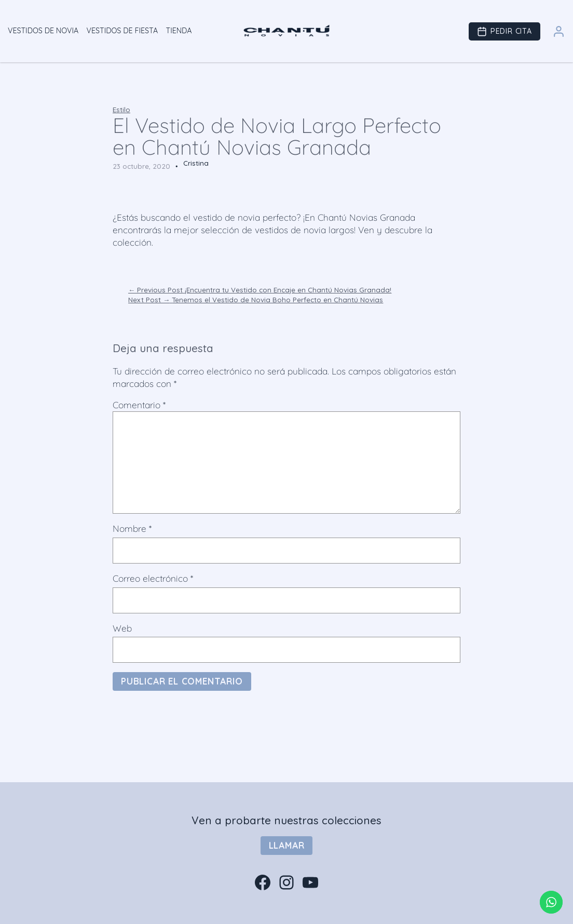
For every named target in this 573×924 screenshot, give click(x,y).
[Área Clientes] (559, 37)
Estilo (121, 110)
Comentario (139, 405)
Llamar (287, 845)
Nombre (132, 528)
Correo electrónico (153, 578)
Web (122, 628)
